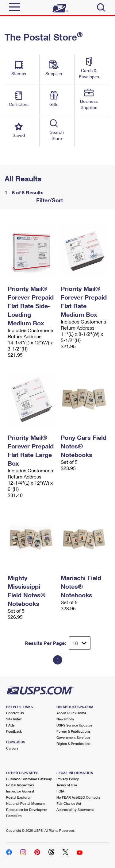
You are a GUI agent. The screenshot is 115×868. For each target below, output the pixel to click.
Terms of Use (67, 785)
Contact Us (15, 713)
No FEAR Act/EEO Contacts (78, 797)
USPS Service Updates (74, 725)
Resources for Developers (27, 810)
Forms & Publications (73, 731)
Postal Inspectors (20, 785)
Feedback (14, 731)
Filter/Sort (49, 200)
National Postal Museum (25, 803)
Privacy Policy (68, 779)
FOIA (60, 791)
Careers (12, 748)
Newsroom (65, 719)
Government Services (73, 737)
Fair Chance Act (69, 803)
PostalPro (14, 816)
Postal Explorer (18, 797)
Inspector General (20, 791)
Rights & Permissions (73, 744)
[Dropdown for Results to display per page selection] (80, 643)
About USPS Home (71, 713)
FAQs (10, 725)
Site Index (14, 719)
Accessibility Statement (75, 810)
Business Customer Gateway (29, 779)
